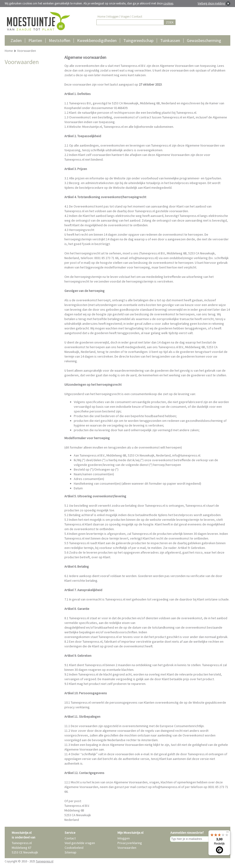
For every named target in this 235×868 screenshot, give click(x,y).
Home (101, 17)
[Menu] (227, 833)
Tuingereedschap (138, 40)
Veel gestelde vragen (80, 843)
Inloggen (113, 17)
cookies (168, 3)
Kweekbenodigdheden (97, 40)
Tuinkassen (170, 40)
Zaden (16, 40)
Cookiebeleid (74, 848)
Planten (35, 40)
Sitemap (70, 852)
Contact (137, 17)
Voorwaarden (127, 848)
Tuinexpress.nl (45, 861)
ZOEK (170, 22)
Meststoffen (60, 40)
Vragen (125, 17)
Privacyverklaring (130, 843)
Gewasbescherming (204, 40)
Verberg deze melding (211, 3)
